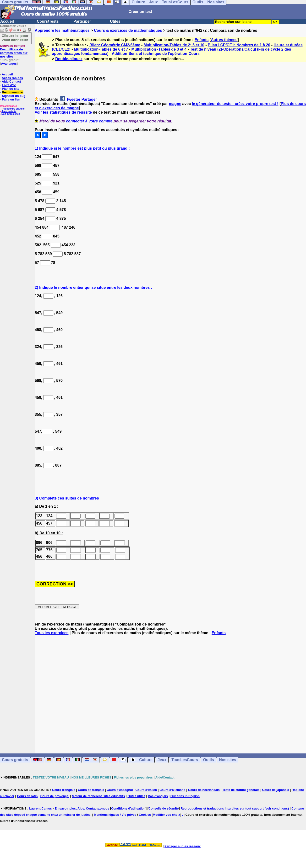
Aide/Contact (11, 82)
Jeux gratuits (9, 111)
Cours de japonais (276, 790)
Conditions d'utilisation (128, 808)
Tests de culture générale (241, 790)
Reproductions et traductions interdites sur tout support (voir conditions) (235, 808)
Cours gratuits (15, 760)
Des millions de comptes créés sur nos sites (14, 51)
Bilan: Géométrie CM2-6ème (115, 45)
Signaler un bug (14, 96)
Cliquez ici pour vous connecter (15, 37)
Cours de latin (27, 796)
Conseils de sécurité (164, 808)
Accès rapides (12, 78)
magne (175, 104)
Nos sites (227, 760)
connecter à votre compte (89, 121)
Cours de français (91, 790)
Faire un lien (11, 99)
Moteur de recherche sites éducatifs (98, 796)
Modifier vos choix (166, 815)
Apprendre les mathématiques (62, 30)
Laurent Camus (41, 808)
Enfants (202, 40)
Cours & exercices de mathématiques (128, 30)
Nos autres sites (11, 114)
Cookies (145, 815)
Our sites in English (185, 796)
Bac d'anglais (158, 796)
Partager (89, 99)
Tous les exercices (52, 633)
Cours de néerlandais (204, 790)
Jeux (162, 760)
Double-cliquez (69, 59)
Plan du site (11, 89)
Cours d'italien (146, 790)
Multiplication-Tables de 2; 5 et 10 (174, 45)
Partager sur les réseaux (183, 846)
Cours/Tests (48, 21)
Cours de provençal (55, 796)
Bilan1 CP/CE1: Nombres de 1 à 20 (239, 45)
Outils (209, 760)
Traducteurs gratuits (13, 109)
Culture (146, 760)
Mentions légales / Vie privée (115, 815)
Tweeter (73, 99)
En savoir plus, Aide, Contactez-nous (82, 808)
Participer (82, 21)
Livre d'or (9, 85)
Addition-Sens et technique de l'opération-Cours (156, 54)
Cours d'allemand (172, 790)
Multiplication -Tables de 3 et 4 (159, 49)
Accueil (7, 21)
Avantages (9, 64)
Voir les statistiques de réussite (63, 112)
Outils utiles (136, 796)
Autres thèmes (224, 40)
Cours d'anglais (64, 790)
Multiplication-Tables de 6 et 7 (101, 49)
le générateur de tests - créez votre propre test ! (235, 104)
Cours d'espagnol (120, 790)
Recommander (13, 92)
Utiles (115, 21)
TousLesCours (185, 760)
